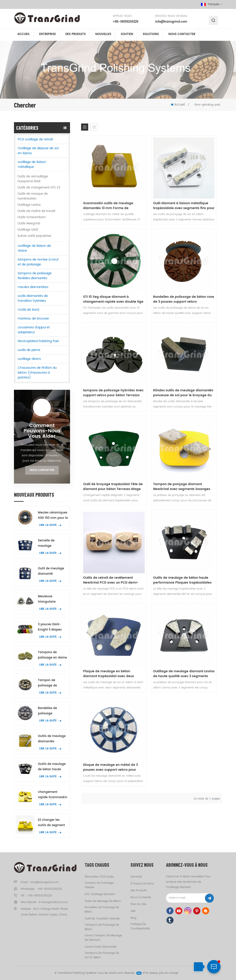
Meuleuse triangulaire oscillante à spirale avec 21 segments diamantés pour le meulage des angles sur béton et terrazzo (52, 599)
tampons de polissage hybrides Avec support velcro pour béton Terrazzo (150, 257)
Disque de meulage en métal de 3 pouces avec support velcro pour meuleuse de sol (102, 473)
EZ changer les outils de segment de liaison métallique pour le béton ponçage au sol (52, 823)
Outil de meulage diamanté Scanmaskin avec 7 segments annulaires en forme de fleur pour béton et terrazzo (53, 571)
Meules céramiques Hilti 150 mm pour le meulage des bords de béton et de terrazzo (53, 516)
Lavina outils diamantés (101, 947)
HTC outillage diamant (100, 894)
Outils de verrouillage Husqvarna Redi (33, 179)
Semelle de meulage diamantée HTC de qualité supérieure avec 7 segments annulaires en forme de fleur (52, 544)
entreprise (48, 35)
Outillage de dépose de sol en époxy (38, 151)
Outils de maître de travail (36, 211)
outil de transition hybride (102, 919)
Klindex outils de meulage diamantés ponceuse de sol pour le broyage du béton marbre (199, 257)
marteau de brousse (33, 318)
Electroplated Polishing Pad (38, 341)
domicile (136, 877)
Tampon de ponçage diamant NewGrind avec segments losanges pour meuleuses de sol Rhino (151, 329)
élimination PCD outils (99, 877)
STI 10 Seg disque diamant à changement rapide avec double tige (200, 184)
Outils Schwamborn (32, 217)
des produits (139, 891)
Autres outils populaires (34, 236)
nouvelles (103, 35)
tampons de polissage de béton (102, 927)
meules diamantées (33, 287)
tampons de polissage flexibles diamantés (35, 276)
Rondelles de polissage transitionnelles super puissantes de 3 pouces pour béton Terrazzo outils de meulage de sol (52, 711)
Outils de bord (28, 310)
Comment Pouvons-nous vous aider (42, 431)
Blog (133, 918)
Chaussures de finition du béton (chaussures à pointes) (37, 373)
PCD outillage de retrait (35, 139)
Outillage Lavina (29, 205)
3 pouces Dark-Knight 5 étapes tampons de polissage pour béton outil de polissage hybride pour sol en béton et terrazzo (53, 627)
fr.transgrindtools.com (53, 902)
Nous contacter (182, 35)
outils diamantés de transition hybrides (33, 298)
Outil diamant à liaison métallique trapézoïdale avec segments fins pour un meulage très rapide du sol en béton (152, 184)
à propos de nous (142, 884)
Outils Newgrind (29, 224)
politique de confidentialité (140, 926)
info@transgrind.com (171, 22)
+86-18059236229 (126, 22)
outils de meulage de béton (103, 901)
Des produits (76, 35)
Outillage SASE (28, 230)
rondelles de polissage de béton (102, 910)
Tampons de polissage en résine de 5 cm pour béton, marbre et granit (52, 655)
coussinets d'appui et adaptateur (34, 330)
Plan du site (138, 904)
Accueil (24, 35)
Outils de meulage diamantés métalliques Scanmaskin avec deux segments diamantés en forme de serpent (52, 739)
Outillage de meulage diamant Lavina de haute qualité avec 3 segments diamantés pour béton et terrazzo (198, 401)
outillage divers (29, 359)
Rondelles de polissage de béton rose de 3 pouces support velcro (102, 257)
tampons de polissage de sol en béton (102, 955)
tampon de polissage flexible (99, 885)
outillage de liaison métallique (32, 164)
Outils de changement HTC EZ (39, 188)
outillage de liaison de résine (34, 248)
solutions (151, 35)
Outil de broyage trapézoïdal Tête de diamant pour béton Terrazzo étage (99, 329)
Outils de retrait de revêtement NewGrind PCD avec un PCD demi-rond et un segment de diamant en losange (200, 329)
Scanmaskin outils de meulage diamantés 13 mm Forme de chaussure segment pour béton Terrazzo (102, 184)
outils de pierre (29, 350)
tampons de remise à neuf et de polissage (38, 262)
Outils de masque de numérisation (33, 196)
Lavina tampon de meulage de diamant (103, 938)
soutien (127, 35)
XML (133, 911)
